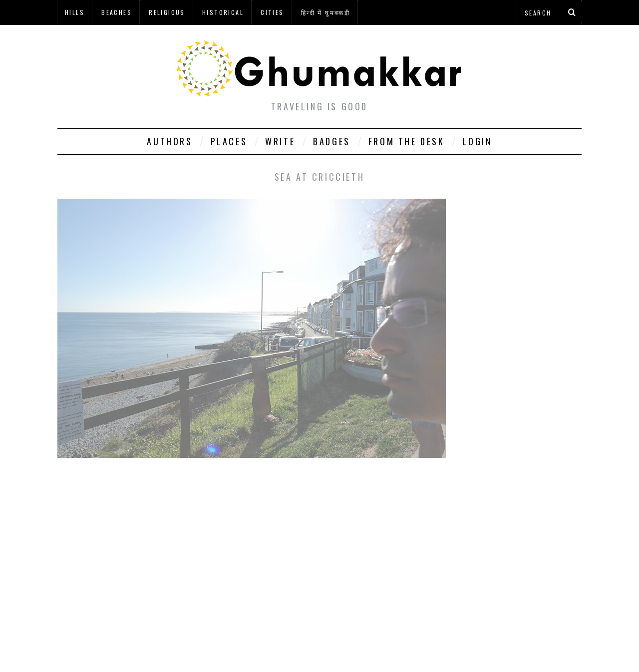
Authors (169, 141)
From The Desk (407, 141)
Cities (272, 12)
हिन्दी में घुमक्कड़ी (325, 12)
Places (229, 141)
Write (280, 141)
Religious (167, 12)
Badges (332, 141)
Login (478, 141)
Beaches (117, 12)
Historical (223, 12)
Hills (75, 12)
